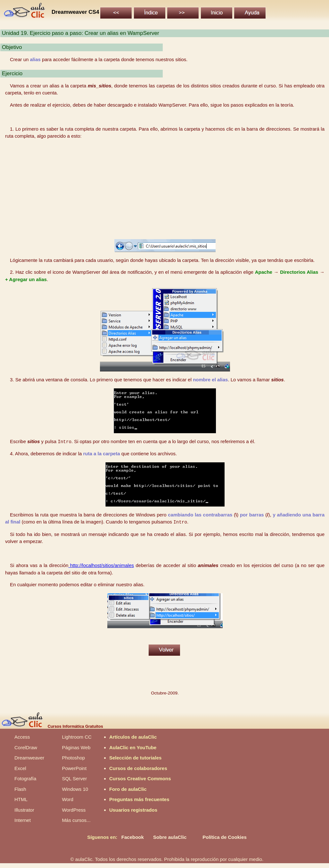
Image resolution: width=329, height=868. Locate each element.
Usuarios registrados (133, 810)
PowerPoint (74, 768)
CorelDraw (26, 747)
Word (68, 799)
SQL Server (74, 779)
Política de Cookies (225, 837)
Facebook (133, 837)
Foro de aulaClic (128, 789)
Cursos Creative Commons (140, 779)
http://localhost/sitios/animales (101, 565)
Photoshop (73, 758)
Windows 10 (75, 789)
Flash (20, 789)
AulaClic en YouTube (133, 747)
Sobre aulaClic (170, 837)
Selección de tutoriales (135, 758)
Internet (23, 820)
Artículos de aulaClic (133, 737)
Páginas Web (76, 747)
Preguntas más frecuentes (139, 799)
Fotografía (25, 779)
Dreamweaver (29, 758)
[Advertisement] (165, 190)
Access (22, 737)
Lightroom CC (77, 737)
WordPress (74, 810)
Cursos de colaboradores (138, 768)
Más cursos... (76, 820)
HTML (21, 799)
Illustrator (24, 810)
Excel (20, 768)
